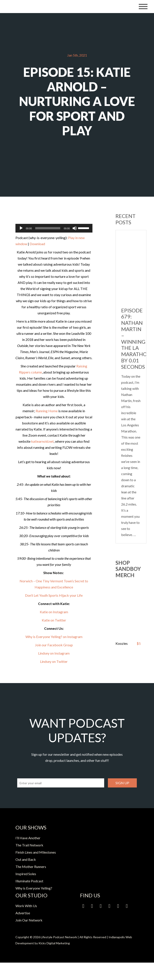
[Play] (21, 228)
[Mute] (75, 228)
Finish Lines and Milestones (36, 852)
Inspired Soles (26, 874)
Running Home (47, 411)
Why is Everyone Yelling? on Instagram (54, 637)
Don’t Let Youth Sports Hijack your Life (54, 595)
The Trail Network (29, 845)
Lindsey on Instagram (54, 653)
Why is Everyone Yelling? (34, 888)
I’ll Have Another (28, 838)
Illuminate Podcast (29, 881)
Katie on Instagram (54, 612)
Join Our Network (29, 920)
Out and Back (26, 859)
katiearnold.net (42, 441)
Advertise (23, 913)
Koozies (122, 643)
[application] (54, 228)
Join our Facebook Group (54, 645)
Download (37, 244)
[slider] (48, 228)
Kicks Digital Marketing (54, 943)
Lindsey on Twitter (54, 661)
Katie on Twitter (54, 620)
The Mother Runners (31, 867)
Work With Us (26, 906)
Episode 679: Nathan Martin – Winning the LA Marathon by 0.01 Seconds (136, 338)
